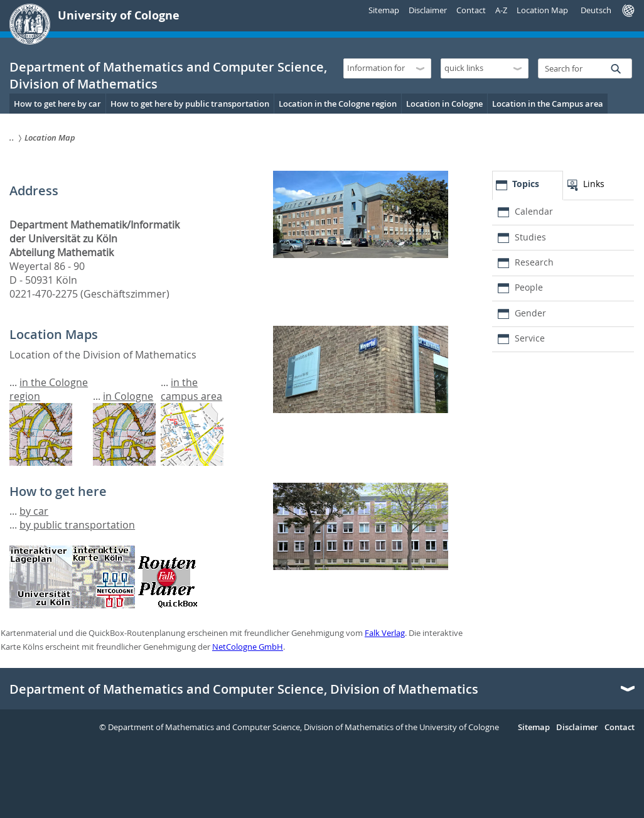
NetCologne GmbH (248, 647)
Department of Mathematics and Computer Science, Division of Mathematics (244, 689)
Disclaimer (428, 10)
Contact (471, 10)
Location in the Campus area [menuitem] (548, 104)
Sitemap (384, 10)
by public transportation (77, 525)
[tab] (528, 186)
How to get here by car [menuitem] (57, 104)
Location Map (542, 10)
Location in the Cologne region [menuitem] (338, 104)
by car (34, 511)
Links (594, 184)
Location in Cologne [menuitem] (444, 104)
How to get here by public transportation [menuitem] (190, 104)
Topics (526, 184)
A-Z (501, 10)
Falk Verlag (385, 633)
